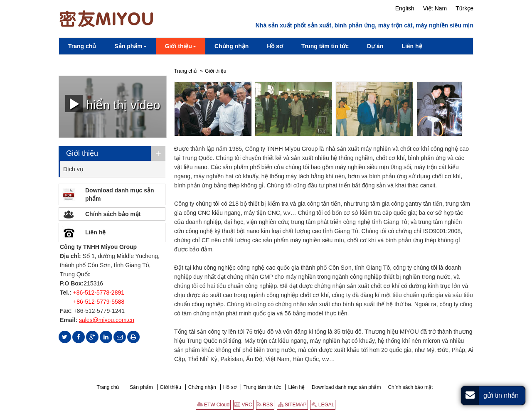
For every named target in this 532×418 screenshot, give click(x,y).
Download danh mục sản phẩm (120, 194)
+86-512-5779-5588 (99, 302)
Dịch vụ (73, 169)
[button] (130, 46)
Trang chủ (185, 71)
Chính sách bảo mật (113, 214)
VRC (243, 405)
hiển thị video (113, 103)
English (405, 8)
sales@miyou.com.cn (107, 320)
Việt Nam (435, 8)
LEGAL (323, 405)
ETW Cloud (213, 405)
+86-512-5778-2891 (99, 293)
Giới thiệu (216, 71)
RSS (265, 405)
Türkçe (464, 8)
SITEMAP (292, 405)
